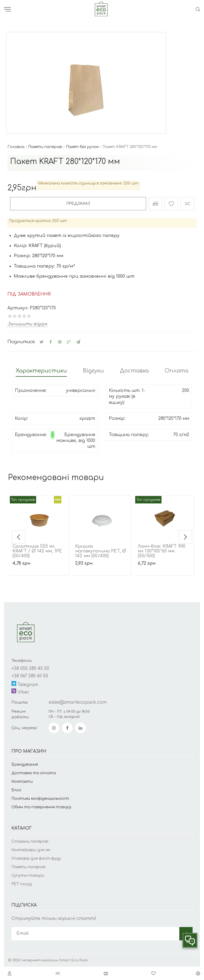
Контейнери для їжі (31, 850)
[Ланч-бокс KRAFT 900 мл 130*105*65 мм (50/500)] (165, 516)
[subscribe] (95, 934)
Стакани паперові (30, 841)
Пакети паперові (28, 867)
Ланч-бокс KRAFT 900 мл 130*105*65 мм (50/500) (162, 551)
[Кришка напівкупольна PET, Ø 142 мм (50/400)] (102, 516)
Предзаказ (78, 204)
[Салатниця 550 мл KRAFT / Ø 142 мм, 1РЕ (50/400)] (39, 516)
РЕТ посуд (22, 884)
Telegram (25, 684)
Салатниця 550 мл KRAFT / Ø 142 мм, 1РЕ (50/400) (37, 551)
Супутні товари (28, 876)
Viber (20, 692)
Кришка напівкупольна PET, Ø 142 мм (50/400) (101, 551)
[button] (19, 537)
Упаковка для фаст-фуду (36, 858)
